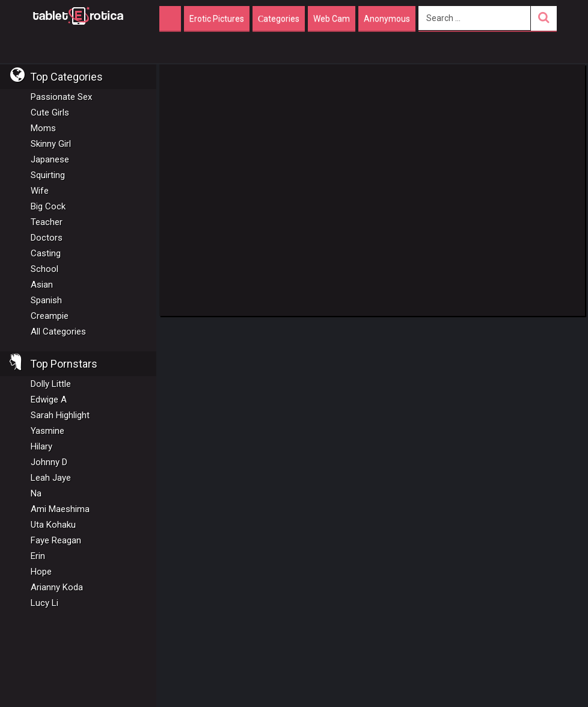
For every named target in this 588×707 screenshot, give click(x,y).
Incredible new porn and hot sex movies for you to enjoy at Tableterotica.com (78, 15)
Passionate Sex (61, 97)
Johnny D (49, 462)
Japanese (50, 159)
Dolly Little (51, 384)
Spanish (46, 300)
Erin (38, 556)
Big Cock (48, 206)
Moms (43, 128)
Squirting (48, 175)
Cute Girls (50, 113)
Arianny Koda (57, 587)
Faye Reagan (56, 540)
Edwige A (49, 400)
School (44, 269)
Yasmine (47, 431)
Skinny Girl (51, 144)
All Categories (58, 332)
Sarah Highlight (60, 415)
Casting (46, 253)
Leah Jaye (51, 478)
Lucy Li (44, 603)
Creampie (50, 316)
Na (36, 493)
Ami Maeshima (60, 509)
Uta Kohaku (53, 525)
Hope (41, 572)
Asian (42, 285)
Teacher (47, 222)
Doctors (47, 238)
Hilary (41, 446)
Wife (40, 191)
